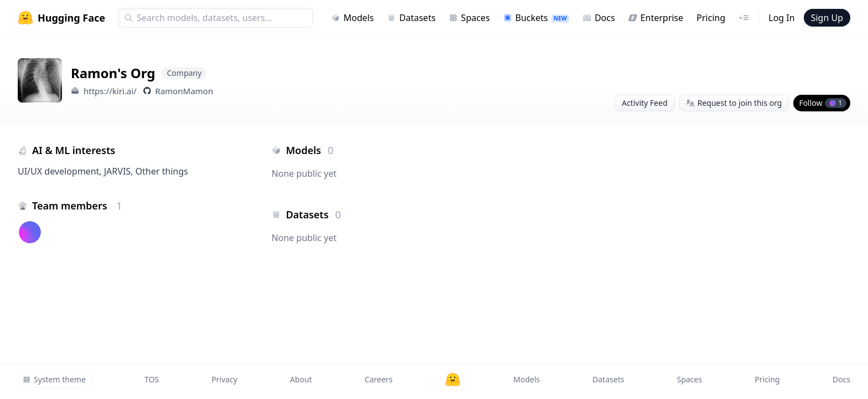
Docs (599, 18)
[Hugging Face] (453, 380)
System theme (54, 379)
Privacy (224, 379)
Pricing (711, 18)
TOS (152, 379)
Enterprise (656, 18)
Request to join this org (734, 103)
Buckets (536, 18)
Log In (781, 18)
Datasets (411, 18)
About (301, 379)
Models (352, 18)
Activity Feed (645, 103)
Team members (77, 206)
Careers (379, 379)
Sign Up (827, 18)
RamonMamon (184, 91)
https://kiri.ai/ (110, 91)
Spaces (469, 18)
